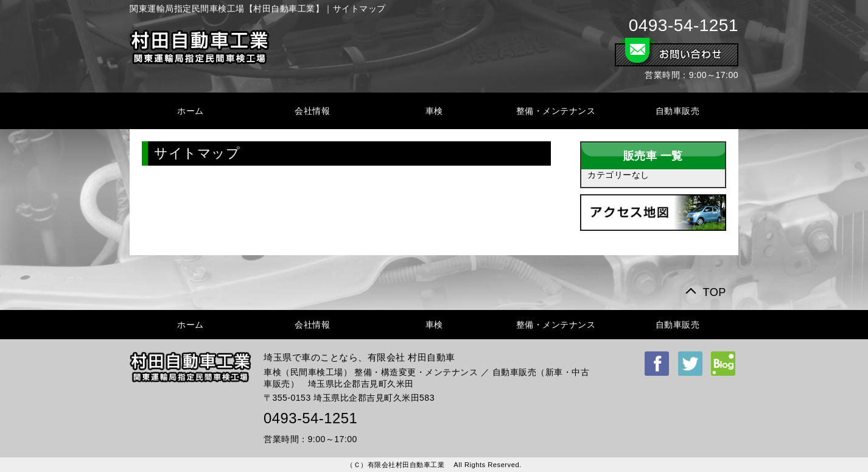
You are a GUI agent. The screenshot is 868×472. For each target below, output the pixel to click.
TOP (714, 292)
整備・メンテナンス (556, 111)
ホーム (191, 111)
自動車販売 (678, 111)
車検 (434, 111)
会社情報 (312, 111)
